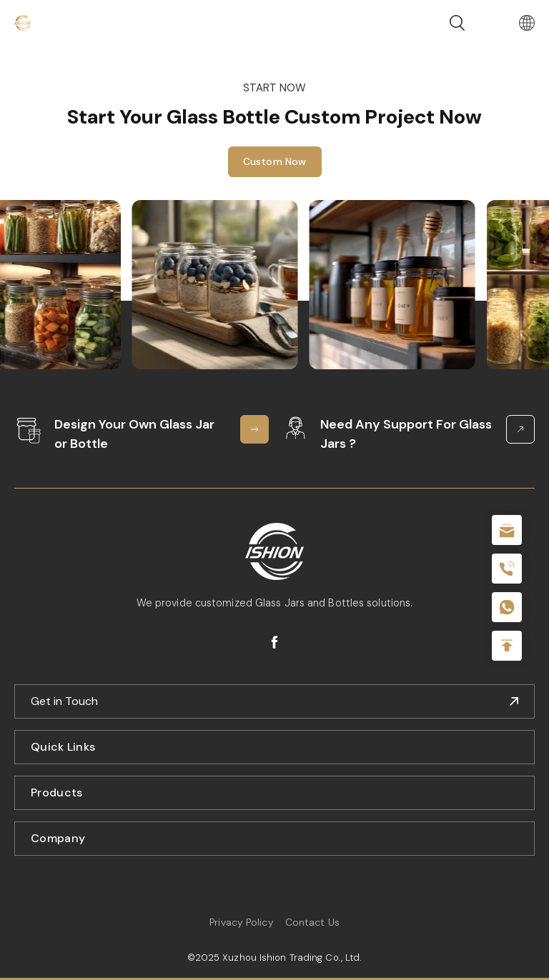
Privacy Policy (241, 922)
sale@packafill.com (507, 530)
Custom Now (275, 161)
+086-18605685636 (507, 607)
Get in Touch (64, 701)
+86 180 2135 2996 (507, 569)
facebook (274, 642)
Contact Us (312, 922)
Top (507, 646)
